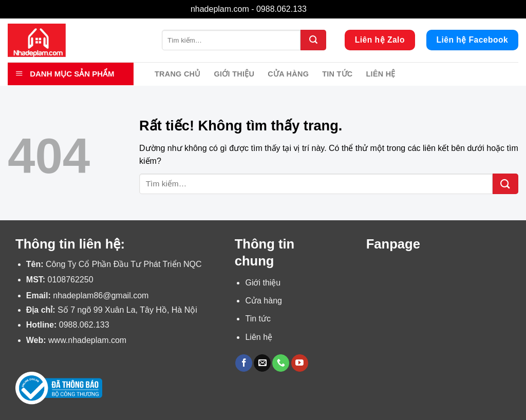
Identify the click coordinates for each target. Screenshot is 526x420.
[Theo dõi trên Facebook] (244, 363)
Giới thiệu (234, 74)
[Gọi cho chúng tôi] (281, 363)
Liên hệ (381, 74)
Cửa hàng (288, 74)
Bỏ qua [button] (322, 9)
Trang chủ (178, 74)
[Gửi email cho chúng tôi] (262, 363)
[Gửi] (313, 40)
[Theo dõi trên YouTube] (300, 363)
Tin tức (337, 74)
